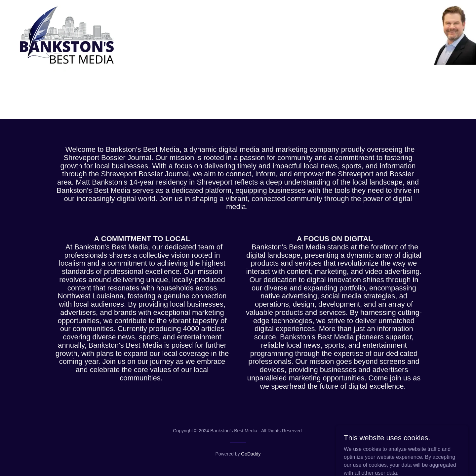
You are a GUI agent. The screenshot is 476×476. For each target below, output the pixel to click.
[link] (69, 8)
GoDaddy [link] (251, 454)
